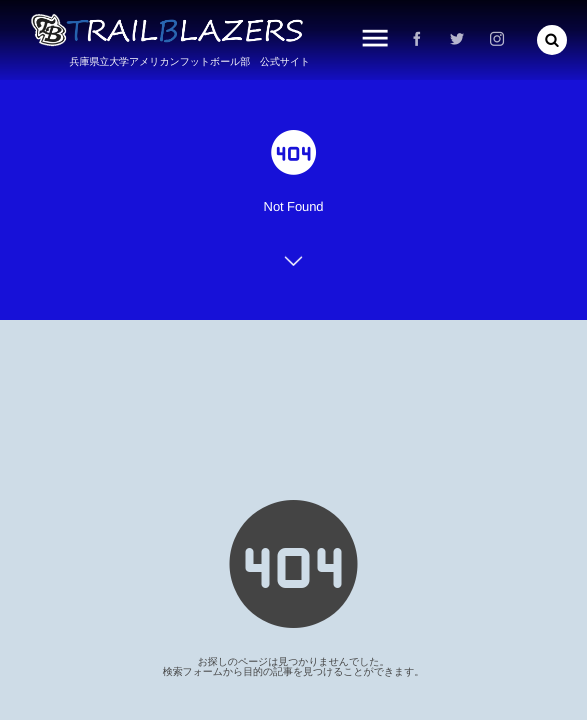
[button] (552, 40)
